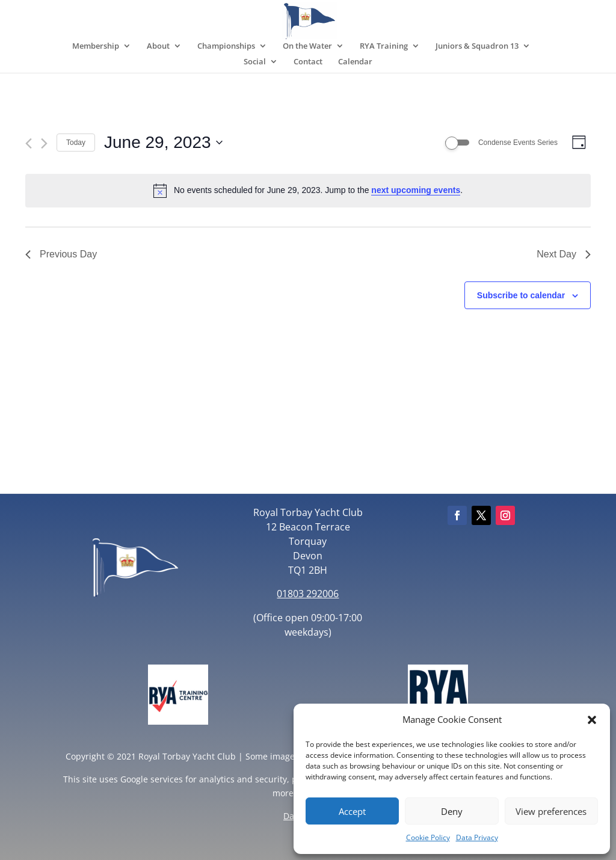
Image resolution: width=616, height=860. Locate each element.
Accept (352, 811)
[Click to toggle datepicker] (163, 143)
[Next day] (44, 143)
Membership (96, 46)
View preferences (551, 811)
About (158, 46)
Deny (452, 811)
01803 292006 (308, 594)
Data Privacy (477, 837)
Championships (226, 46)
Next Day (564, 254)
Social (255, 62)
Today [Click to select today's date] (76, 143)
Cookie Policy (428, 837)
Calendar (355, 62)
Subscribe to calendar (521, 295)
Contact (308, 62)
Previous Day (61, 254)
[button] (592, 720)
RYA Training (384, 46)
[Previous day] (29, 143)
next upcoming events (416, 190)
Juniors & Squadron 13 (477, 46)
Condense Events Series (518, 143)
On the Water (307, 46)
